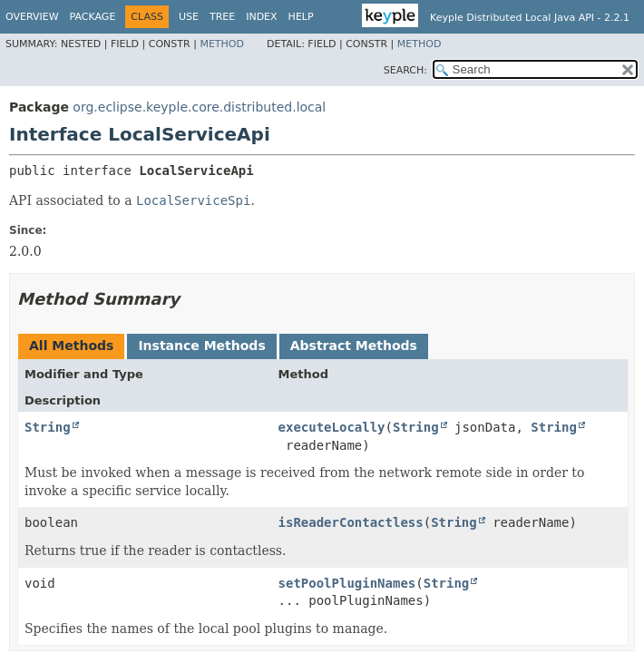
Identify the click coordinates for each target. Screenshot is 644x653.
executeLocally (332, 427)
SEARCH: (405, 70)
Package (93, 17)
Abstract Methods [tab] (354, 346)
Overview (32, 17)
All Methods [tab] (71, 346)
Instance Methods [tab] (201, 346)
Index (261, 17)
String (48, 427)
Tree (222, 17)
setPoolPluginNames (347, 583)
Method (222, 44)
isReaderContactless (351, 522)
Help (301, 17)
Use (189, 17)
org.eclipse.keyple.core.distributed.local (199, 107)
